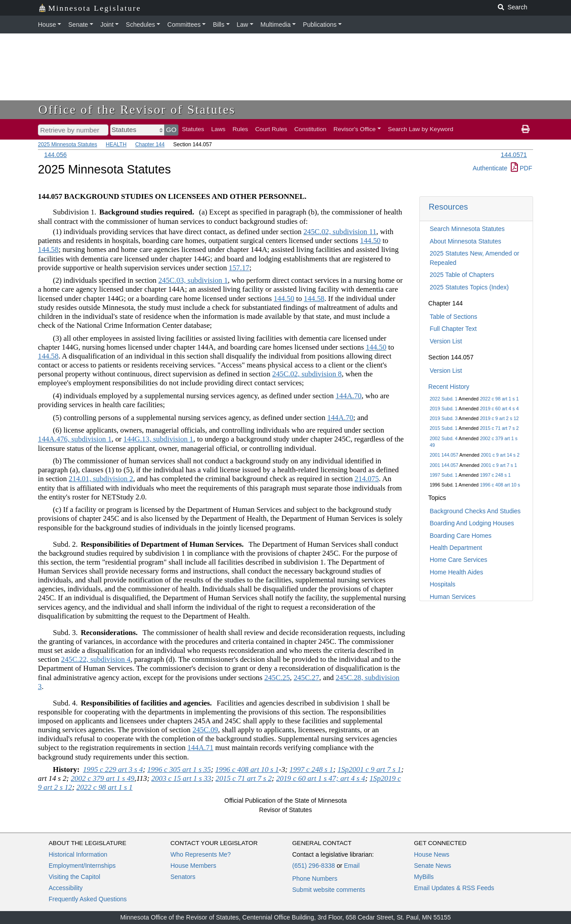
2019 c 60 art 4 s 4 (499, 408)
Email (352, 866)
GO (171, 130)
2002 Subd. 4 (443, 438)
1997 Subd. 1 (443, 475)
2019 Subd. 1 (443, 408)
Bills (219, 25)
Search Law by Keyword (421, 129)
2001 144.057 (444, 455)
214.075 (367, 479)
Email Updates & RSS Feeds (454, 888)
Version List (446, 341)
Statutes (193, 129)
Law (243, 25)
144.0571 (514, 155)
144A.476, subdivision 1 (75, 439)
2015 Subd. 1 (443, 428)
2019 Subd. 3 (443, 418)
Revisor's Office (355, 129)
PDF (521, 168)
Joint (107, 25)
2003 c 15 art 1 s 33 (181, 778)
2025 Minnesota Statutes (68, 144)
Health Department (456, 548)
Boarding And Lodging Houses (472, 523)
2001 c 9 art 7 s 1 (499, 465)
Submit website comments (329, 890)
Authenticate (490, 168)
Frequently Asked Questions (88, 899)
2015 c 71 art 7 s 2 (499, 428)
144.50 (370, 241)
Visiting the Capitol (74, 877)
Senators (183, 877)
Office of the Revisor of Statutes (137, 109)
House (47, 25)
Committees (184, 25)
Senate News (432, 866)
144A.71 (200, 748)
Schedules (140, 25)
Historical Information (78, 854)
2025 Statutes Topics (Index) (469, 287)
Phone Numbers (315, 879)
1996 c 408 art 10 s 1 (247, 769)
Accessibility (66, 888)
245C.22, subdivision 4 (96, 659)
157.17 (239, 268)
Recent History (449, 387)
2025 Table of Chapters (462, 275)
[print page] (525, 129)
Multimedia (276, 25)
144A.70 (348, 396)
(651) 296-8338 (314, 866)
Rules (240, 129)
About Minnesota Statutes (465, 241)
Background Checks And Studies (475, 511)
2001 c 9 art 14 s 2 (500, 455)
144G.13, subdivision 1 (159, 439)
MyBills (424, 877)
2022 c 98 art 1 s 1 (499, 399)
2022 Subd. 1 (443, 399)
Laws (219, 129)
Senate (78, 25)
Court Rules (271, 129)
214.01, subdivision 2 (101, 479)
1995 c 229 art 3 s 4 (113, 769)
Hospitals (443, 584)
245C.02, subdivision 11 (340, 232)
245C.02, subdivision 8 (307, 374)
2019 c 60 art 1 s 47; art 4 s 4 (321, 778)
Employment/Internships (82, 866)
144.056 (56, 155)
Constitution (310, 129)
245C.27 (306, 678)
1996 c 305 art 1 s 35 (179, 769)
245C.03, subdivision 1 (193, 280)
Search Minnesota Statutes (467, 229)
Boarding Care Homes (461, 536)
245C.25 (277, 678)
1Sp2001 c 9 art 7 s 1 (370, 769)
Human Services (453, 597)
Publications (320, 25)
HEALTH (116, 144)
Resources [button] (448, 207)
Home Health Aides (456, 572)
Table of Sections (453, 317)
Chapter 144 (150, 144)
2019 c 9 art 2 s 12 (499, 418)
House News (432, 854)
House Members (193, 866)
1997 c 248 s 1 (495, 475)
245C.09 (205, 730)
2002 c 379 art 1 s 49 (103, 778)
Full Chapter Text (453, 329)
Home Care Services (458, 560)
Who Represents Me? (201, 854)
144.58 (48, 250)
